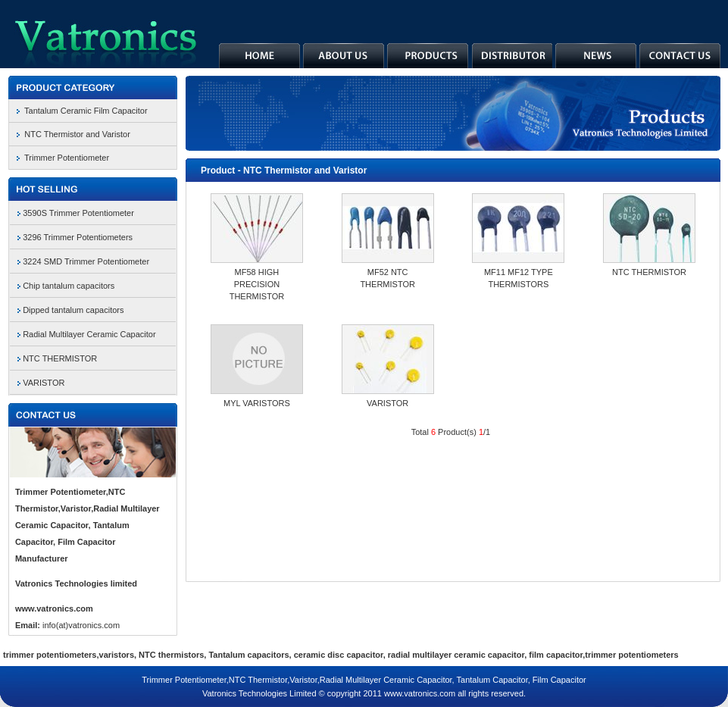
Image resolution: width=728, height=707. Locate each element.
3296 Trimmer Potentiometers (78, 237)
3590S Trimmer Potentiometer (78, 213)
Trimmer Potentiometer (67, 158)
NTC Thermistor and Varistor (77, 134)
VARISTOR (44, 383)
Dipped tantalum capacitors (73, 310)
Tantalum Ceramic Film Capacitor (86, 111)
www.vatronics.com (54, 608)
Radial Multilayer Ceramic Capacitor (89, 334)
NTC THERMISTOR (60, 358)
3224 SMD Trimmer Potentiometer (86, 261)
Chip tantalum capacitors (69, 286)
